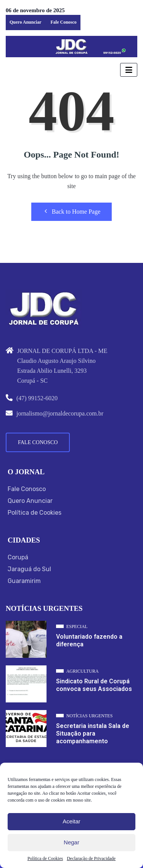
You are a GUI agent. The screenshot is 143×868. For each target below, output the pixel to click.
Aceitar (71, 821)
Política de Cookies (45, 858)
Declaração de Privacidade (91, 858)
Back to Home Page (72, 211)
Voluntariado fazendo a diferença (89, 640)
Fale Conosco (63, 22)
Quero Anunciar (25, 22)
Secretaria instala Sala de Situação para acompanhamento (93, 734)
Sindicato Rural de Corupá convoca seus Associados (94, 685)
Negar (71, 842)
